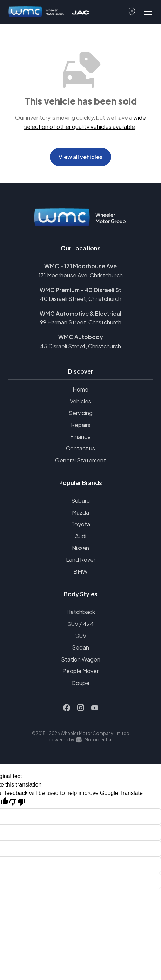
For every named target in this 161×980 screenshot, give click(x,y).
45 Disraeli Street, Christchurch (80, 346)
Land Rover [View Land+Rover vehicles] (81, 560)
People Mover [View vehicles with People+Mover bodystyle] (80, 671)
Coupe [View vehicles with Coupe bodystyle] (80, 683)
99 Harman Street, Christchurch (81, 322)
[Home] (36, 12)
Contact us (80, 448)
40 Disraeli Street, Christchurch (81, 299)
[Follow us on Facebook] (67, 708)
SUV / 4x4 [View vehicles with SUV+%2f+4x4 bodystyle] (80, 624)
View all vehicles (80, 157)
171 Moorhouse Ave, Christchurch (81, 275)
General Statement (80, 460)
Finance (80, 437)
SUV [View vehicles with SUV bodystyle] (81, 636)
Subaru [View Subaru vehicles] (80, 501)
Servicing (81, 413)
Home (80, 389)
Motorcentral (94, 740)
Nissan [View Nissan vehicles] (80, 548)
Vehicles (80, 401)
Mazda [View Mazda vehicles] (80, 512)
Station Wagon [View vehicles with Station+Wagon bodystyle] (81, 659)
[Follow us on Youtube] (95, 708)
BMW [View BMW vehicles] (80, 571)
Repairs (81, 425)
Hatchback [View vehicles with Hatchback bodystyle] (81, 612)
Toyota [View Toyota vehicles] (81, 524)
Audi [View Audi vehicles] (81, 536)
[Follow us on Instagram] (81, 708)
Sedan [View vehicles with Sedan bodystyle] (80, 647)
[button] (132, 12)
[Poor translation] (17, 802)
